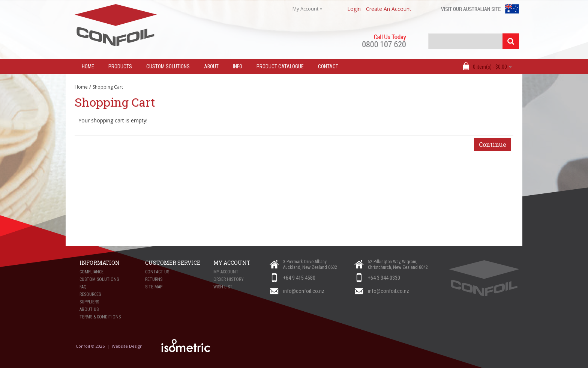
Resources (90, 294)
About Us (89, 309)
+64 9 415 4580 (299, 278)
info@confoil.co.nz (304, 291)
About (211, 66)
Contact (328, 66)
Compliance (91, 272)
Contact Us (157, 272)
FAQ (83, 287)
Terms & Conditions (100, 317)
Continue (493, 144)
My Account (226, 272)
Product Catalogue (280, 66)
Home (81, 87)
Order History (229, 279)
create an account (389, 9)
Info (238, 66)
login (354, 9)
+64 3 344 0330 (384, 278)
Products (120, 66)
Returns (154, 279)
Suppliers (89, 302)
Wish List (223, 287)
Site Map (154, 287)
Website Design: (128, 346)
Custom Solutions (168, 66)
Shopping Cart (108, 87)
